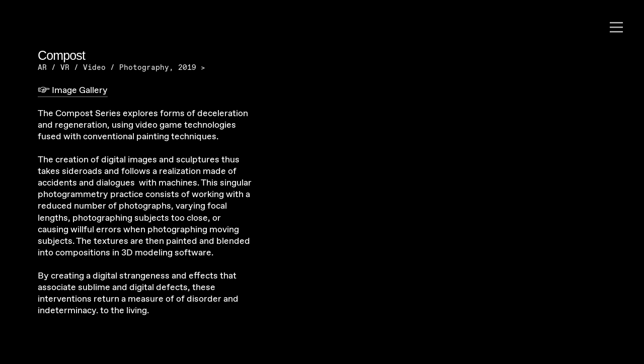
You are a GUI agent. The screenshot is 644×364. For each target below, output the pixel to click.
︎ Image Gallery (73, 90)
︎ (616, 28)
